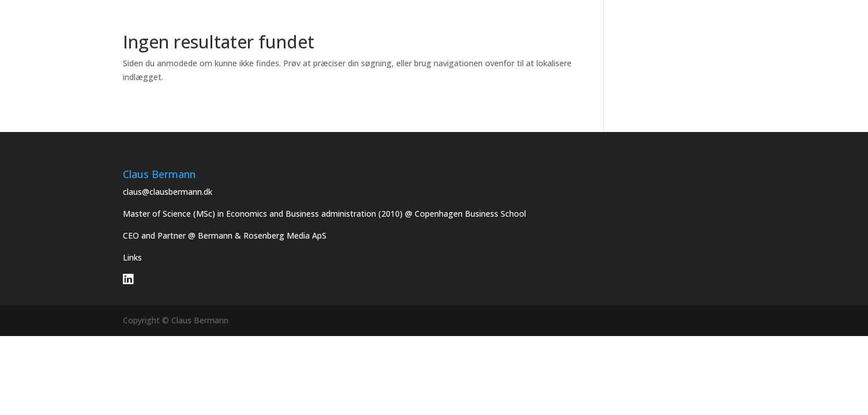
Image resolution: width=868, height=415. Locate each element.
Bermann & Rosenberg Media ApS (262, 235)
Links (132, 257)
